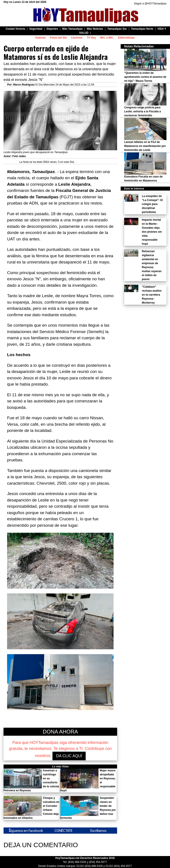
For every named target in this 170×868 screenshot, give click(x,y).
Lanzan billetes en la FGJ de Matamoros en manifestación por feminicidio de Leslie (145, 146)
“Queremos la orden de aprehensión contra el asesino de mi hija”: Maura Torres (145, 77)
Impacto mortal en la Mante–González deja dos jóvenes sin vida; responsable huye (152, 232)
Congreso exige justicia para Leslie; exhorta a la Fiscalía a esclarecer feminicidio (142, 111)
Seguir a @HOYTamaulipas (150, 4)
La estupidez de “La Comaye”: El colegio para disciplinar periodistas (152, 204)
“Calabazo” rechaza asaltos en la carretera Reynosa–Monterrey (152, 295)
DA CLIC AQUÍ (69, 756)
